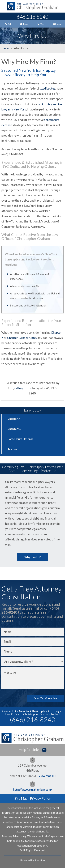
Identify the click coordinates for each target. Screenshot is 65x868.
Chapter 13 (14, 429)
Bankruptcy (33, 410)
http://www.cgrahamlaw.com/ (32, 790)
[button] (32, 750)
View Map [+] (47, 776)
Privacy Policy (40, 798)
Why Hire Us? (32, 557)
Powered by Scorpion (32, 860)
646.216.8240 (33, 17)
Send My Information (45, 698)
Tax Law (12, 449)
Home (6, 48)
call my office (23, 388)
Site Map (21, 798)
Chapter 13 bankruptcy (22, 338)
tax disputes (47, 89)
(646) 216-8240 (33, 719)
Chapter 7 (14, 419)
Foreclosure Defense (21, 439)
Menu (57, 24)
